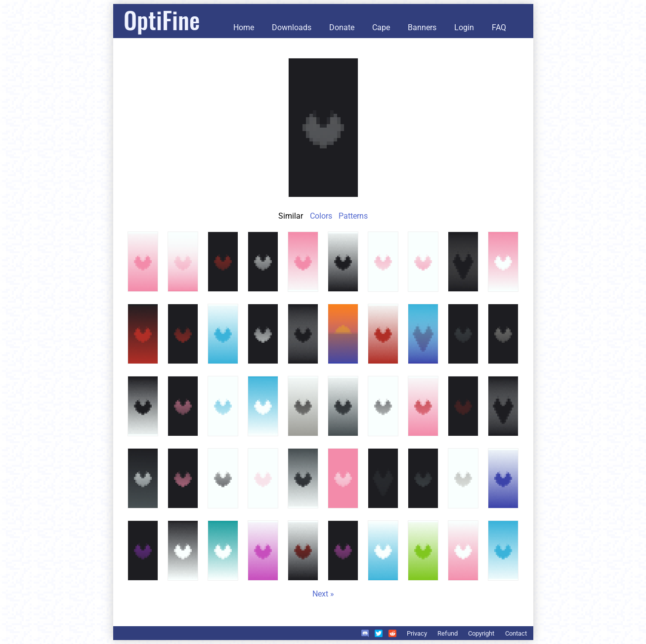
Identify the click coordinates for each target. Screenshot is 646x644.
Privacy (417, 633)
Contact (516, 633)
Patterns (353, 216)
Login (464, 27)
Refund (448, 633)
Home (244, 27)
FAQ (499, 27)
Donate (342, 27)
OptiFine (162, 20)
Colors (321, 216)
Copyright (481, 633)
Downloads (292, 27)
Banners (422, 27)
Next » (323, 594)
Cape (381, 27)
